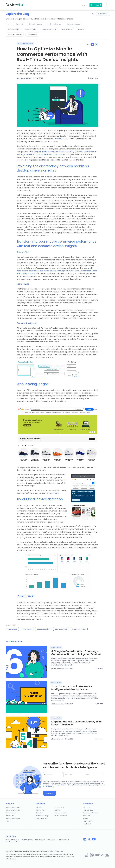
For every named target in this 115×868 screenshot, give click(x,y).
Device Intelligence (12, 840)
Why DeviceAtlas (89, 810)
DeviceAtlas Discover (13, 818)
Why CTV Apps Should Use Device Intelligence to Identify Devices (72, 688)
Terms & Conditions (48, 851)
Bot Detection (40, 840)
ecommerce (27, 629)
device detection (43, 629)
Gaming (57, 810)
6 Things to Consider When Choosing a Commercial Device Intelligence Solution (76, 653)
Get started (96, 5)
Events (86, 818)
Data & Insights (63, 840)
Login (84, 5)
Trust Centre (88, 821)
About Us (87, 807)
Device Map (10, 816)
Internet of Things (42, 816)
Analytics (39, 813)
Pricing (8, 821)
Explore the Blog (17, 14)
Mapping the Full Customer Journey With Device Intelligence (77, 723)
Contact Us (87, 824)
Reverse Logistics (61, 813)
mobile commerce (79, 629)
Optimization (41, 810)
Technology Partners (91, 813)
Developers (10, 842)
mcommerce (12, 629)
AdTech (39, 807)
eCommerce (59, 807)
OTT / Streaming (42, 818)
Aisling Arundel (24, 78)
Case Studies (52, 840)
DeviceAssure (10, 813)
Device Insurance (61, 816)
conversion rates (61, 629)
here (57, 493)
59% (60, 139)
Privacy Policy (50, 787)
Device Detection (27, 44)
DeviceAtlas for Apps (13, 810)
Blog (19, 44)
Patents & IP (88, 816)
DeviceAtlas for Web (13, 807)
